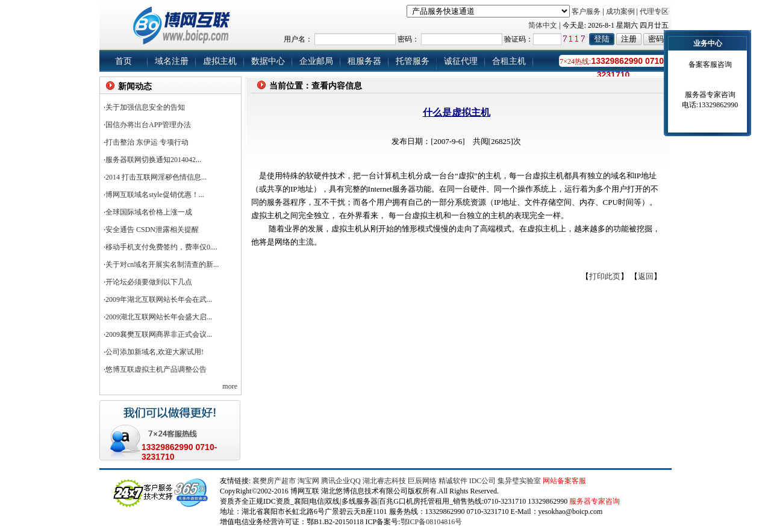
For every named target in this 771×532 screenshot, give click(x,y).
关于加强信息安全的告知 (145, 107)
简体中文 (543, 25)
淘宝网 (308, 481)
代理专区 (654, 11)
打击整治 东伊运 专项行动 (147, 142)
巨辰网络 (422, 481)
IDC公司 (483, 481)
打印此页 (605, 276)
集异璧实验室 (519, 481)
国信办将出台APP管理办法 (148, 125)
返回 (646, 276)
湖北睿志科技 (384, 481)
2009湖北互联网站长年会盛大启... (159, 317)
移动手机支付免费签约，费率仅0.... (161, 247)
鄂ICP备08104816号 (432, 522)
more (230, 386)
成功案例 (620, 11)
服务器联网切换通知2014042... (153, 160)
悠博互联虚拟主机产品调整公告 (156, 369)
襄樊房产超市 (275, 481)
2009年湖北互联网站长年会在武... (159, 299)
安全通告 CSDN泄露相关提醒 (152, 230)
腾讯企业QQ (341, 481)
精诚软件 (453, 481)
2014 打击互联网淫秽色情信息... (156, 177)
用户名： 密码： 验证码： (464, 39)
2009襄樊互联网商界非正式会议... (159, 334)
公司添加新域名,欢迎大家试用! (155, 352)
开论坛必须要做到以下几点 (149, 282)
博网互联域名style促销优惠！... (155, 195)
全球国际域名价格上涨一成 (149, 212)
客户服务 (586, 11)
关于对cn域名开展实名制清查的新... (162, 264)
